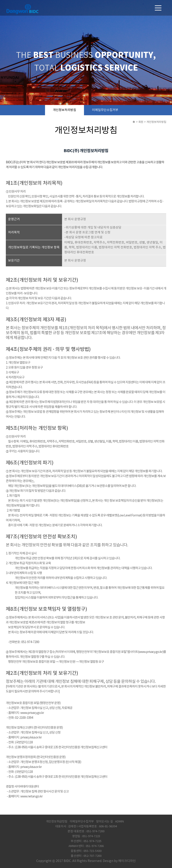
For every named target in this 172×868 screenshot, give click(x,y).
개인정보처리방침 (64, 110)
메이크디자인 (127, 861)
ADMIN (119, 822)
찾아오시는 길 (104, 822)
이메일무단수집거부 (105, 110)
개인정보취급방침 (57, 822)
